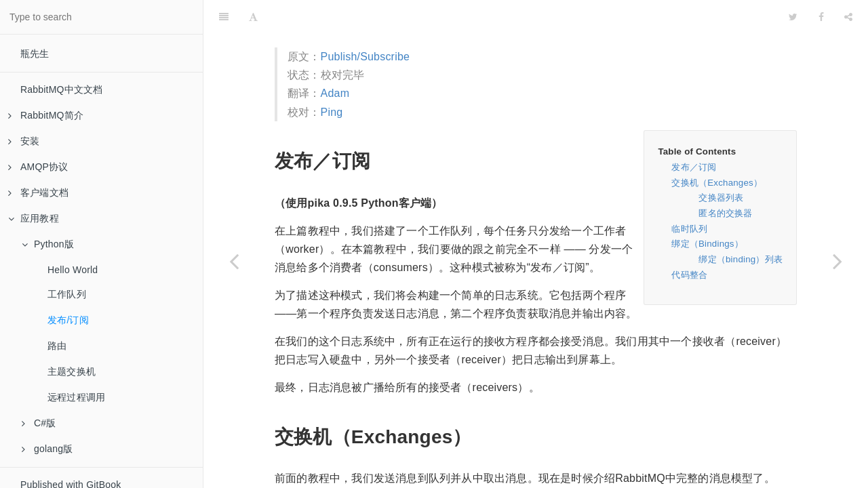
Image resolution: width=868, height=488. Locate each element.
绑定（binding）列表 (741, 259)
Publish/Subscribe (365, 57)
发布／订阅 (694, 167)
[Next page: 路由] (837, 261)
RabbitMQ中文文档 (61, 89)
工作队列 (67, 294)
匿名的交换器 (725, 213)
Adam (335, 93)
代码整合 (689, 275)
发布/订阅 (68, 320)
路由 (57, 346)
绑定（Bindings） (707, 244)
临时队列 (689, 229)
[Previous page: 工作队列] (234, 261)
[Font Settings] (253, 17)
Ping (332, 112)
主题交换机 (72, 371)
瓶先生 (35, 54)
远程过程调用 (76, 397)
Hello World (73, 270)
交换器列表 (721, 198)
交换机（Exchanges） (717, 183)
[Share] (848, 17)
